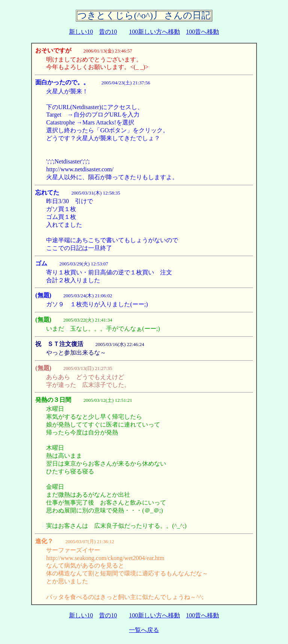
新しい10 (81, 32)
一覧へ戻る (144, 630)
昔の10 (108, 32)
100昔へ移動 (202, 32)
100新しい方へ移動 (154, 32)
